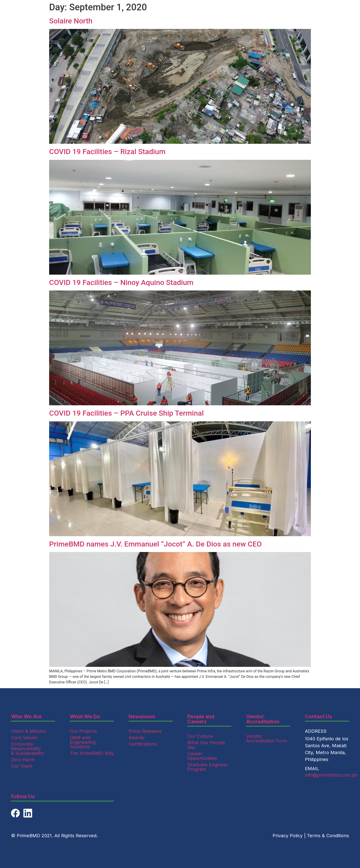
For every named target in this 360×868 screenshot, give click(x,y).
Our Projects (83, 731)
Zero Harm (23, 760)
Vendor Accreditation (263, 719)
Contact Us (318, 716)
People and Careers (201, 719)
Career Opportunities (202, 756)
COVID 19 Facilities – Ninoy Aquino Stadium (121, 282)
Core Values (24, 738)
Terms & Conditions (328, 836)
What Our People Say (206, 745)
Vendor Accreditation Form (267, 738)
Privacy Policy (288, 836)
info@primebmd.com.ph (331, 775)
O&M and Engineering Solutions (83, 742)
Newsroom (142, 716)
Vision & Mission (28, 731)
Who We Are (26, 716)
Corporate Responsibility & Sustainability (27, 749)
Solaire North (71, 21)
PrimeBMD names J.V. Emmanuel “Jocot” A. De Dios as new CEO (155, 544)
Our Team (22, 766)
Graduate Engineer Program (208, 767)
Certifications (143, 744)
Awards (136, 738)
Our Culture (200, 736)
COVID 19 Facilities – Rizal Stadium (107, 152)
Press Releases (145, 731)
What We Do (85, 716)
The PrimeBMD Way (92, 753)
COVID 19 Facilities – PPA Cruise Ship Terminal (126, 413)
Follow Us (23, 796)
